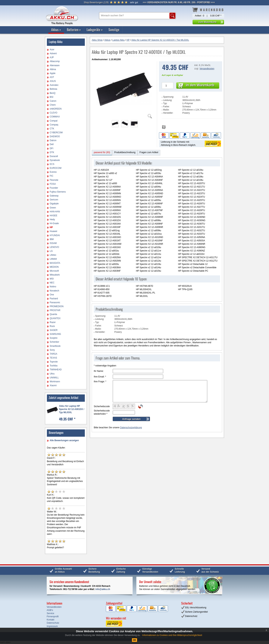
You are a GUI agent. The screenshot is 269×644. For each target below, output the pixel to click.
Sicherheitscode (102, 406)
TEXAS (53, 358)
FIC (51, 176)
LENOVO (54, 247)
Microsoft (54, 271)
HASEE (54, 216)
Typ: (165, 103)
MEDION (54, 267)
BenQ (53, 93)
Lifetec (53, 255)
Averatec (54, 85)
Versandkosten (207, 69)
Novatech (54, 291)
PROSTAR (55, 310)
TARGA (53, 354)
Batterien (74, 30)
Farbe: (166, 107)
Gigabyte (54, 204)
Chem (53, 105)
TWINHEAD (56, 370)
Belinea (53, 89)
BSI (51, 97)
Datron (53, 140)
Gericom (54, 200)
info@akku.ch (103, 589)
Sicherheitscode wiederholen (102, 412)
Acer (52, 50)
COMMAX (55, 117)
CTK (52, 129)
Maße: (166, 110)
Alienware (55, 65)
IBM (52, 239)
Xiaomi (53, 385)
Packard (54, 299)
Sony (52, 350)
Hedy (52, 219)
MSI (52, 279)
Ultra (52, 374)
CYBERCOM (56, 133)
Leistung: (168, 100)
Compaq (54, 125)
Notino (53, 287)
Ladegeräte (95, 30)
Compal (54, 121)
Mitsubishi (55, 275)
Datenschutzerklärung (131, 428)
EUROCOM (56, 168)
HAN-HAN (55, 212)
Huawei (53, 231)
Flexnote (54, 180)
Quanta (53, 314)
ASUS (53, 81)
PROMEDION (57, 306)
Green (53, 208)
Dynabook (55, 160)
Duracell (54, 156)
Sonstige (114, 30)
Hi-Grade (54, 223)
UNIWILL (54, 378)
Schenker (54, 342)
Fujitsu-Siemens (58, 192)
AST (52, 77)
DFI (51, 148)
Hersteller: (168, 113)
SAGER (54, 330)
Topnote (54, 362)
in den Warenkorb (200, 85)
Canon (53, 101)
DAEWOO (55, 136)
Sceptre (54, 338)
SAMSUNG (55, 334)
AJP (52, 57)
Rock (52, 326)
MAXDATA (55, 263)
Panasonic (55, 302)
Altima (53, 69)
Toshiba (54, 366)
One (52, 295)
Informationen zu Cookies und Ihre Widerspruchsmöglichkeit (172, 635)
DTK (52, 152)
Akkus (56, 30)
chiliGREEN (56, 109)
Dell (52, 144)
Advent (53, 53)
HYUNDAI (55, 235)
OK (134, 640)
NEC (52, 283)
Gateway (54, 196)
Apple (53, 73)
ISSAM (53, 243)
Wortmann (55, 382)
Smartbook (55, 346)
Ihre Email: (100, 377)
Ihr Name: (99, 371)
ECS (52, 164)
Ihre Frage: (100, 382)
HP (51, 227)
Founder (54, 188)
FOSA (53, 184)
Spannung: (168, 97)
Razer (53, 322)
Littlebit (53, 259)
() (96, 2)
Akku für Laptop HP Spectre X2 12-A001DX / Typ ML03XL (72, 409)
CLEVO (54, 113)
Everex (53, 172)
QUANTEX (55, 318)
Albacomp (55, 61)
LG (51, 251)
